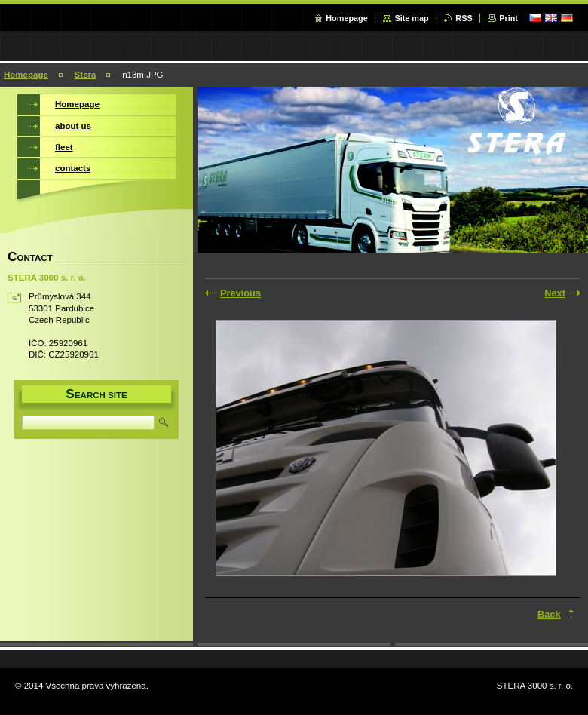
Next (555, 293)
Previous (240, 293)
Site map (411, 18)
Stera (86, 75)
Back (549, 614)
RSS (464, 18)
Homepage (347, 18)
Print (508, 18)
